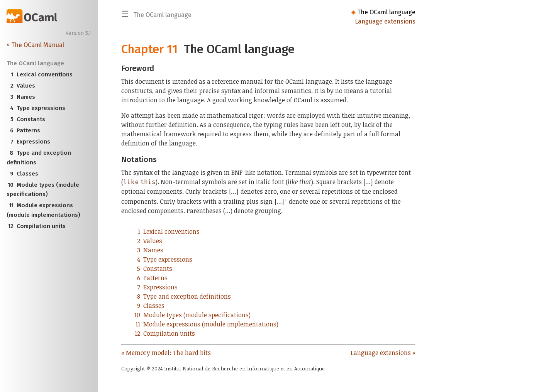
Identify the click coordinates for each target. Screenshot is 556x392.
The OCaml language (386, 12)
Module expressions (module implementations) (43, 209)
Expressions (29, 142)
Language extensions (385, 21)
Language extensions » (383, 353)
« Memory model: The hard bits (166, 353)
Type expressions (36, 108)
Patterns (24, 130)
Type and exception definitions (39, 157)
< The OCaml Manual (35, 45)
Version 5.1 (78, 33)
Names (21, 97)
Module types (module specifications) (43, 189)
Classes (23, 174)
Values (21, 86)
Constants (26, 119)
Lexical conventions (40, 74)
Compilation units (36, 226)
